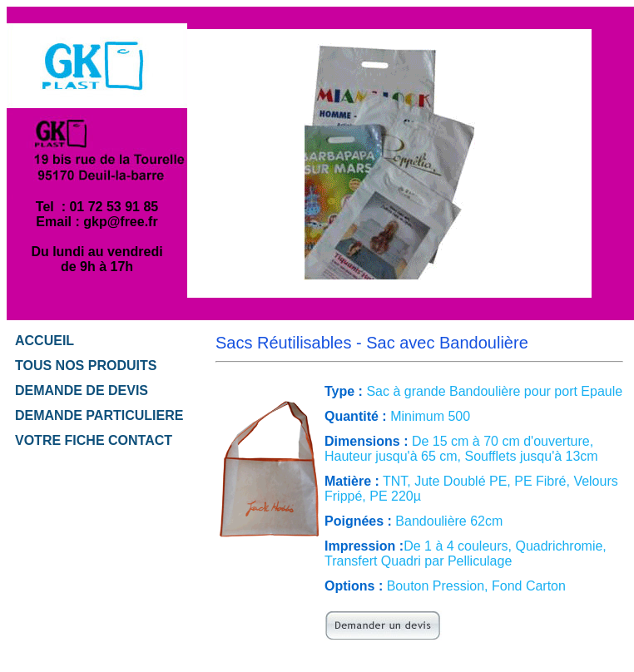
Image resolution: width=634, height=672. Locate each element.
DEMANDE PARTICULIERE (99, 415)
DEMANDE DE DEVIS (82, 390)
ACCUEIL (45, 341)
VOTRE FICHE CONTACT (94, 440)
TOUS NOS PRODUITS (86, 366)
